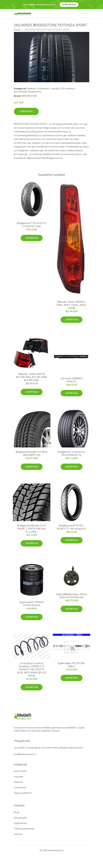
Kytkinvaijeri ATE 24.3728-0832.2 (71, 665)
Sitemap (18, 834)
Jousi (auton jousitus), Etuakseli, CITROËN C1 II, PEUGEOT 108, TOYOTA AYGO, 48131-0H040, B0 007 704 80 (32, 669)
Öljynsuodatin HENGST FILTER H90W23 (32, 604)
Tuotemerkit (43, 89)
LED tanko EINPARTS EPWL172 (72, 380)
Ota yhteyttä (20, 818)
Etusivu (17, 30)
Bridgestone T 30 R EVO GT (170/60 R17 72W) (32, 225)
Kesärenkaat (21, 92)
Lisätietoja (26, 111)
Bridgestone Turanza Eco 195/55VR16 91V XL (71, 453)
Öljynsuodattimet (23, 793)
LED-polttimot (68, 89)
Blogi (17, 812)
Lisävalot (55, 89)
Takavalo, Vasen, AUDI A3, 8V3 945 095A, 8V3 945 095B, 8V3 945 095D (32, 377)
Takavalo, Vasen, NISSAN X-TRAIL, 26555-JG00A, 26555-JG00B (71, 305)
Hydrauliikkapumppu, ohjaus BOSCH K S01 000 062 (71, 596)
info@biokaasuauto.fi (25, 754)
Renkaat (31, 89)
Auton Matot (20, 771)
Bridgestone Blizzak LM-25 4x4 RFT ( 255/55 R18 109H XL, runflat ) (32, 529)
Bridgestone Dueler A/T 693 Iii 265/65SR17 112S (32, 453)
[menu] (87, 14)
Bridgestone (35, 92)
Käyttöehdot (20, 823)
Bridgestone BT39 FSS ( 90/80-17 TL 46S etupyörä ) (72, 527)
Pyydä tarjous (69, 5)
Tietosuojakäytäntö (24, 829)
